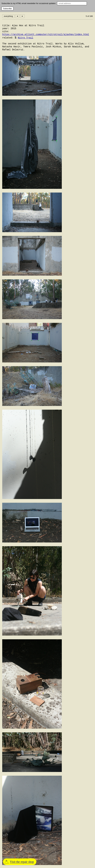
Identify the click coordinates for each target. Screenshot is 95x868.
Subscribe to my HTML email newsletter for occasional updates (29, 3)
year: (6, 29)
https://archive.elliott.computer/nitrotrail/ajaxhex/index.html (46, 35)
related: (8, 38)
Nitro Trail (26, 38)
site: (6, 32)
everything (8, 16)
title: (6, 26)
